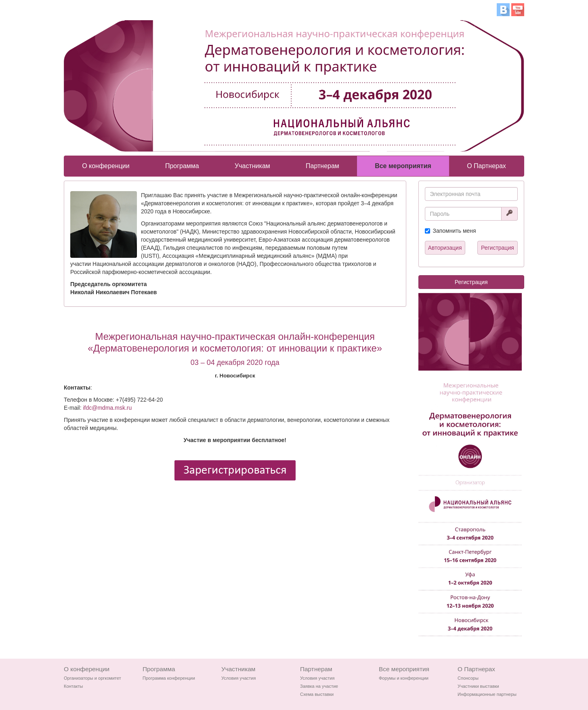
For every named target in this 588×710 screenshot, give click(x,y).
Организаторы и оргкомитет (92, 678)
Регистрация (498, 248)
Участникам (252, 166)
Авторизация (445, 248)
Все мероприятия (403, 166)
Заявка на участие (319, 686)
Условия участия (238, 678)
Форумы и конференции (404, 678)
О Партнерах (486, 166)
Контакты (73, 686)
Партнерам (322, 166)
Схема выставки (317, 694)
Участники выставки (478, 686)
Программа (182, 166)
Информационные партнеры (487, 694)
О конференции (106, 166)
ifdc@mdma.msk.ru (107, 408)
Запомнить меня (455, 231)
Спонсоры (468, 678)
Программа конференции (169, 678)
